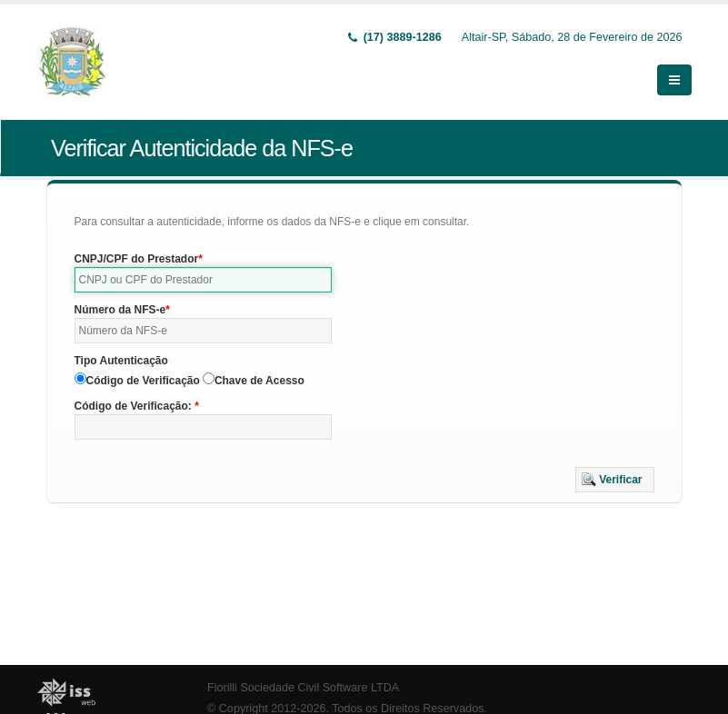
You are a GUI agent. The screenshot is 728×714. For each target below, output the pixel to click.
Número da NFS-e (120, 310)
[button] (615, 480)
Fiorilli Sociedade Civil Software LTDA (303, 688)
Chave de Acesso (259, 381)
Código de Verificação (143, 381)
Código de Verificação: (135, 406)
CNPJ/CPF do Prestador (137, 259)
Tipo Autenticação (121, 361)
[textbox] (204, 280)
